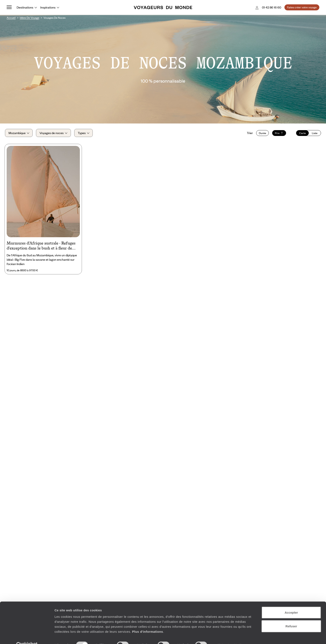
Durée (261, 134)
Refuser (291, 617)
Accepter (291, 603)
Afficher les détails (229, 636)
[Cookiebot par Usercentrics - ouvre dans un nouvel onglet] (27, 636)
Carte (301, 134)
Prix (277, 134)
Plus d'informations (148, 622)
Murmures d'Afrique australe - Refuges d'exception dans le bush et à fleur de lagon (41, 248)
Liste (313, 134)
